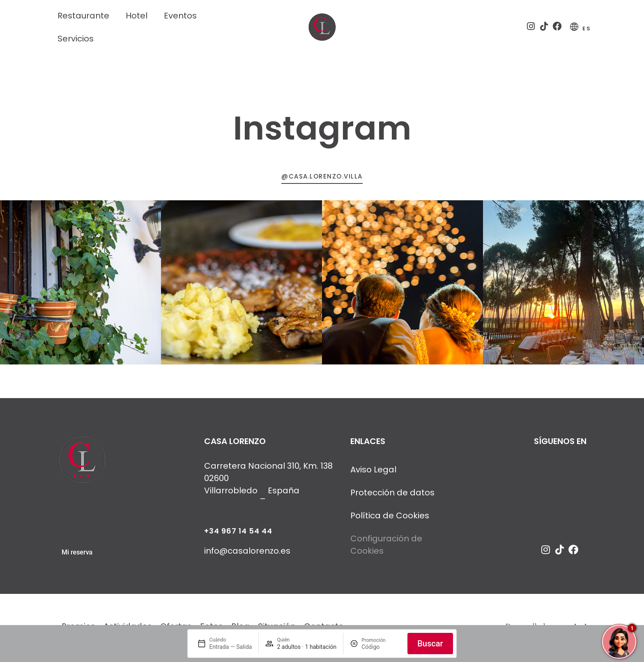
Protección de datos (392, 496)
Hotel (137, 16)
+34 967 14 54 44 (238, 534)
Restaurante (83, 16)
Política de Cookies (390, 519)
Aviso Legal (373, 473)
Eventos (180, 16)
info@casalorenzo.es (247, 554)
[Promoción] (381, 647)
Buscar (430, 644)
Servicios (76, 39)
